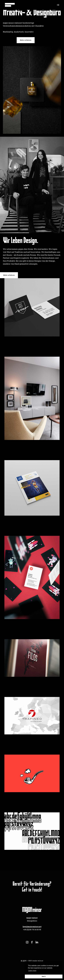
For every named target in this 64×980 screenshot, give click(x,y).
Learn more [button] (32, 971)
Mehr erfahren (26, 40)
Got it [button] (44, 976)
